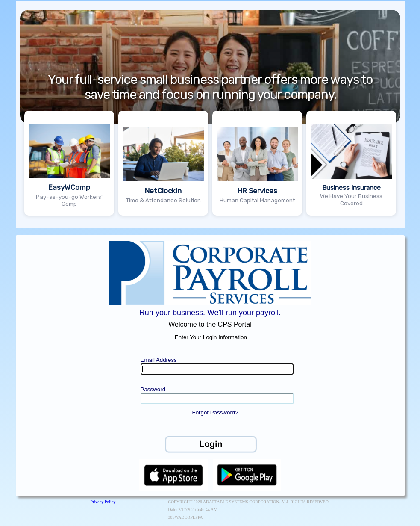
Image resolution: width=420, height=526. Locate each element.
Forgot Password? (215, 412)
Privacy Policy (103, 502)
